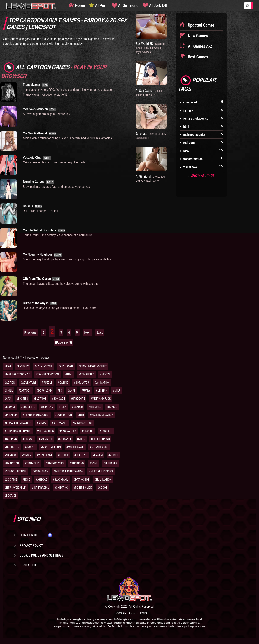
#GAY (8, 399)
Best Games (197, 57)
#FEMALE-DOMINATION (18, 423)
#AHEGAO (41, 480)
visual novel (191, 167)
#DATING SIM (81, 480)
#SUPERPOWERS (55, 463)
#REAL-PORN (66, 366)
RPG (186, 151)
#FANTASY (23, 366)
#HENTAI (105, 374)
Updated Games (201, 25)
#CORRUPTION (64, 415)
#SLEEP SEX (110, 463)
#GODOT (102, 488)
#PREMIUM (11, 415)
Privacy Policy (31, 545)
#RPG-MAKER (59, 423)
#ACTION (10, 383)
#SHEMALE (95, 407)
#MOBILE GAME (75, 447)
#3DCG (26, 480)
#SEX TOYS (81, 455)
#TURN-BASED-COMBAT (18, 431)
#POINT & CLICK (83, 488)
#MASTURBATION (51, 447)
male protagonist (194, 135)
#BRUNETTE (28, 407)
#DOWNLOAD (44, 391)
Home (79, 6)
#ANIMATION (102, 383)
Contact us (29, 565)
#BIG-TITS (22, 399)
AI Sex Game (149, 92)
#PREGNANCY (40, 471)
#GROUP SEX (12, 447)
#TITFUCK (63, 455)
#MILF (116, 391)
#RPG (8, 366)
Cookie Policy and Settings (41, 555)
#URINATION (12, 463)
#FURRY (86, 391)
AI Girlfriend (128, 6)
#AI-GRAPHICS (46, 431)
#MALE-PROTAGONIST (17, 374)
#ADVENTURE (28, 383)
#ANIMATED (46, 439)
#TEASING (88, 431)
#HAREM (98, 455)
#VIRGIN (26, 455)
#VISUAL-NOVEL (43, 366)
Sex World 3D (151, 47)
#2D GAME (11, 480)
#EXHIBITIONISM (100, 439)
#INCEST (30, 447)
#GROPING (11, 439)
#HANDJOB (106, 431)
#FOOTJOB (11, 496)
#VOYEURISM (44, 455)
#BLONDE (10, 407)
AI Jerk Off (158, 6)
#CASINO (63, 383)
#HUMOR (112, 407)
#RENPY (42, 423)
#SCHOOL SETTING (16, 471)
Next (87, 332)
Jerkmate (148, 135)
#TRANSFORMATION (47, 374)
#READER (77, 407)
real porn (189, 143)
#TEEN (63, 407)
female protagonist (195, 118)
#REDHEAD (47, 407)
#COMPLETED (86, 374)
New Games (197, 36)
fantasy (188, 110)
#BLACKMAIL (61, 480)
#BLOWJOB (40, 399)
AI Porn (101, 6)
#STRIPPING (77, 463)
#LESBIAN (102, 391)
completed (190, 102)
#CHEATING (61, 488)
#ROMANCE (65, 439)
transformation (193, 159)
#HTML (69, 374)
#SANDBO (10, 455)
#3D (60, 391)
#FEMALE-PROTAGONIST (93, 366)
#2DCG (81, 439)
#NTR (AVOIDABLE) (15, 488)
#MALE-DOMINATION (101, 415)
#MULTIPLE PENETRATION (69, 471)
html (186, 126)
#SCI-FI (93, 463)
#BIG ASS (28, 439)
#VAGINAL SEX (68, 431)
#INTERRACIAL (40, 488)
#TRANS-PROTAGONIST (36, 415)
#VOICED (114, 455)
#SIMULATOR (82, 383)
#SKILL (9, 391)
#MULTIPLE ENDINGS (101, 471)
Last (100, 332)
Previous (30, 332)
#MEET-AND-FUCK (101, 399)
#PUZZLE (47, 383)
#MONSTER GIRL (99, 447)
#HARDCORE (78, 399)
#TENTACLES (32, 463)
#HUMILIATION (103, 480)
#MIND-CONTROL (83, 423)
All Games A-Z (200, 46)
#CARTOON (25, 391)
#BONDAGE (58, 399)
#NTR (81, 415)
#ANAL (72, 391)
